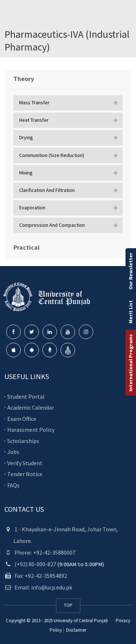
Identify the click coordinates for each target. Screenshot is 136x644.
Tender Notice (25, 474)
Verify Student (25, 463)
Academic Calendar (31, 407)
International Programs (131, 363)
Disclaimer (76, 630)
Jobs (13, 452)
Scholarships (23, 441)
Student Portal (26, 397)
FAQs (13, 485)
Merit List (131, 312)
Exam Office (22, 419)
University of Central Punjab (81, 621)
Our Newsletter (131, 271)
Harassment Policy (31, 430)
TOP (68, 605)
